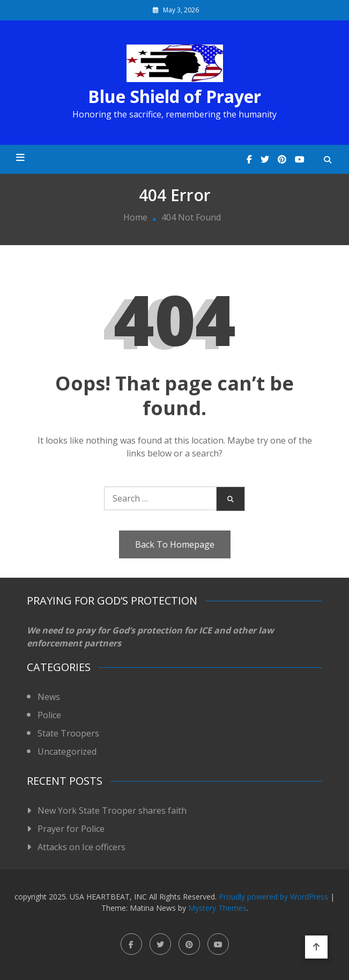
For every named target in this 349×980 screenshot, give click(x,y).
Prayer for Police (71, 829)
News (49, 697)
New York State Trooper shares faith (112, 810)
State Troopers (68, 733)
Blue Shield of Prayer (175, 97)
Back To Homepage (175, 544)
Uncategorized (67, 751)
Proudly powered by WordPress (274, 897)
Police (49, 715)
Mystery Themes (217, 908)
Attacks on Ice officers (81, 847)
